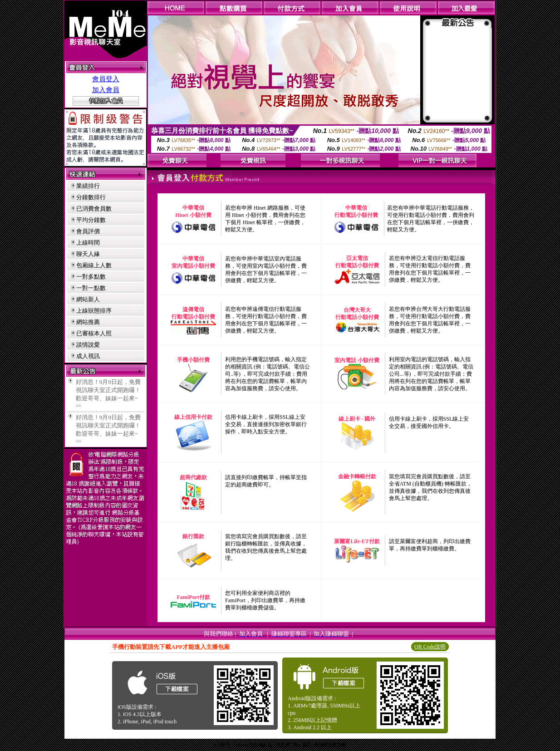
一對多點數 (91, 277)
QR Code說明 (430, 647)
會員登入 (106, 79)
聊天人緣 (88, 254)
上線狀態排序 (94, 311)
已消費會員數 (94, 209)
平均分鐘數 (91, 220)
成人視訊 (88, 356)
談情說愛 (88, 345)
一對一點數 (91, 288)
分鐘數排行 (91, 197)
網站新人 (88, 299)
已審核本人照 (94, 333)
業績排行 (88, 186)
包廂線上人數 (94, 265)
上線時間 (88, 243)
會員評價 (88, 231)
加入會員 (106, 90)
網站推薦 (88, 322)
